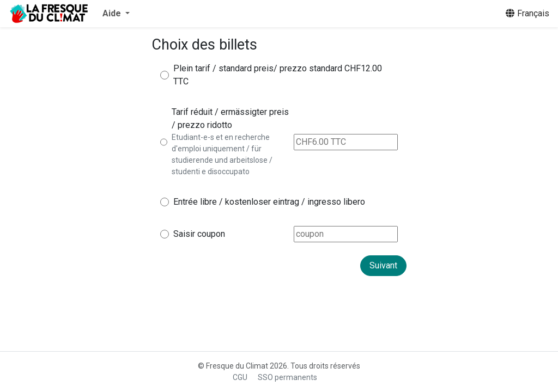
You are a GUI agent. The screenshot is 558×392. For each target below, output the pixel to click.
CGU (240, 377)
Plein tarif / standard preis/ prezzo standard (258, 68)
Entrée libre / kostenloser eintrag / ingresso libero (269, 202)
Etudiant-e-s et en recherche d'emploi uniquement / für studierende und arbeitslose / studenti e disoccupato (222, 154)
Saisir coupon (199, 234)
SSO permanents (287, 377)
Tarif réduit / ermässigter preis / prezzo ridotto (230, 118)
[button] (116, 14)
